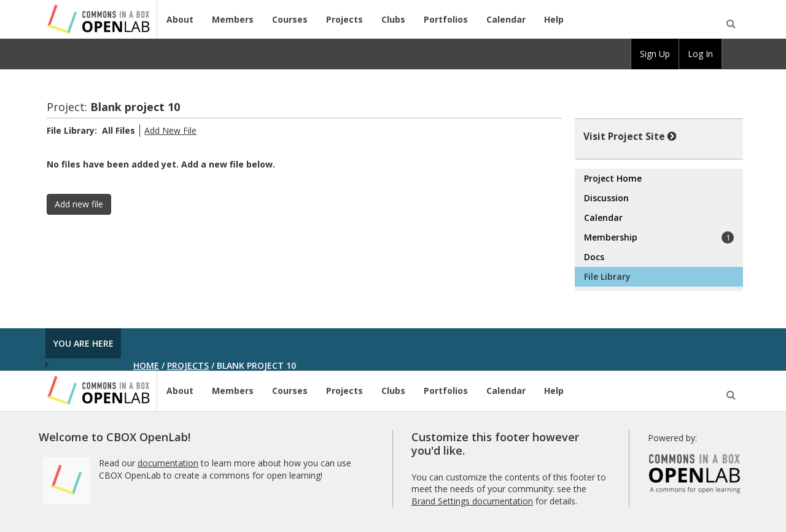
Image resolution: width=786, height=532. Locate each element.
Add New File (170, 130)
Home (146, 365)
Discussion (606, 198)
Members (233, 19)
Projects (344, 19)
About (180, 19)
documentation (168, 463)
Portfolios (446, 19)
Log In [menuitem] (700, 54)
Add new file (79, 204)
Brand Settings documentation (472, 501)
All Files (119, 130)
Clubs (393, 19)
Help (554, 19)
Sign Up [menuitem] (655, 54)
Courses (290, 19)
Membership (659, 237)
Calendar (506, 19)
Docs (594, 257)
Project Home (613, 178)
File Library (607, 276)
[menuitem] (733, 54)
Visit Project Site (630, 136)
